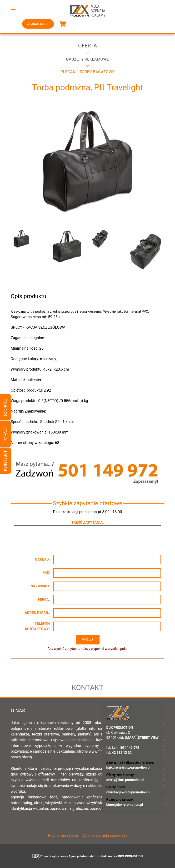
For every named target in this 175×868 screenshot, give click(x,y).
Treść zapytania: (87, 522)
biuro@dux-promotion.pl (125, 805)
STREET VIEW (148, 738)
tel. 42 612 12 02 (119, 753)
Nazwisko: (40, 586)
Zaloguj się (38, 24)
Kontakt (5, 461)
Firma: (44, 599)
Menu (5, 434)
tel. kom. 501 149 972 (123, 748)
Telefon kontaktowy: (37, 626)
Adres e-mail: (37, 613)
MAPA (131, 738)
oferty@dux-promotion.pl (125, 780)
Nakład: (42, 559)
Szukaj (5, 407)
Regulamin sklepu (63, 835)
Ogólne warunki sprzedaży (105, 835)
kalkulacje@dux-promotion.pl (128, 767)
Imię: (46, 573)
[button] (13, 10)
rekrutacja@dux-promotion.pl (128, 792)
